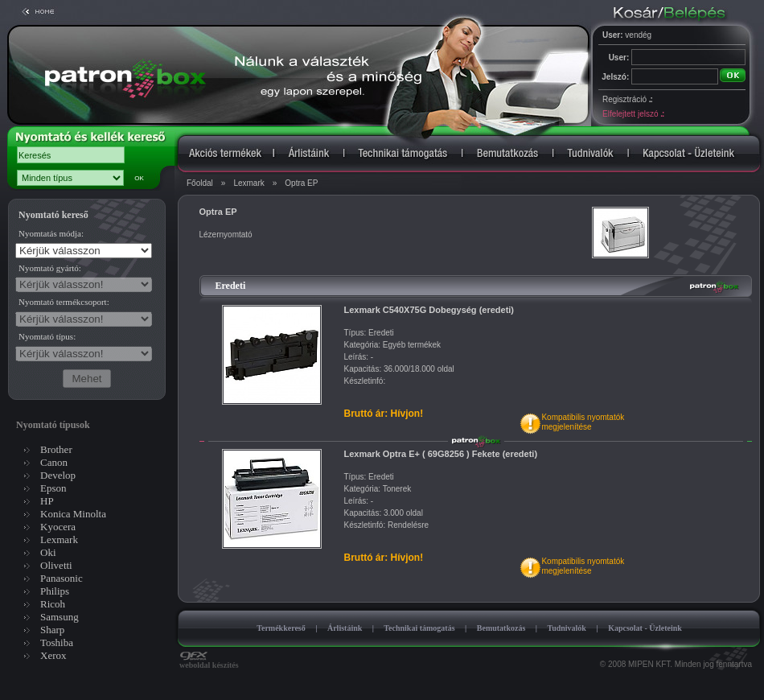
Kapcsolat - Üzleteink (645, 628)
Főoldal (200, 183)
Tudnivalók (567, 628)
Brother (56, 449)
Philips (55, 591)
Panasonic (62, 578)
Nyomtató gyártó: (50, 268)
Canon (54, 462)
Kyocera (58, 527)
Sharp (52, 630)
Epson (53, 488)
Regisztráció (627, 99)
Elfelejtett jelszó (633, 114)
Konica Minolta (73, 514)
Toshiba (57, 642)
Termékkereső (281, 628)
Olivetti (56, 565)
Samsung (60, 617)
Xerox (53, 655)
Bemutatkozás (501, 628)
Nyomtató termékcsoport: (64, 302)
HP (47, 501)
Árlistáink (345, 628)
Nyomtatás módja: (51, 233)
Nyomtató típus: (47, 336)
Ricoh (53, 604)
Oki (48, 552)
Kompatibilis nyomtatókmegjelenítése (583, 422)
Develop (58, 475)
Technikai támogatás (419, 628)
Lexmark (249, 183)
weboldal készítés (209, 661)
